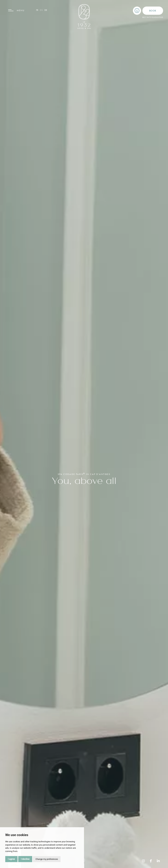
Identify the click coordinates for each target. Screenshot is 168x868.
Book (153, 11)
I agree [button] (11, 859)
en (41, 10)
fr (37, 10)
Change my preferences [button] (47, 859)
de (46, 10)
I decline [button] (25, 859)
